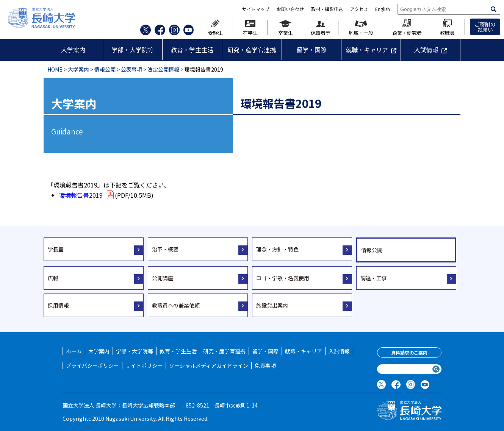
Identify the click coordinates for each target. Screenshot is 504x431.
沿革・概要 (165, 249)
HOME (55, 69)
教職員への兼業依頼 (176, 305)
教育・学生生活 (192, 50)
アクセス (359, 9)
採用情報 (58, 305)
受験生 (215, 27)
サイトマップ (256, 9)
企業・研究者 (407, 27)
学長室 (56, 249)
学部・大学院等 (133, 50)
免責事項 (265, 365)
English (383, 9)
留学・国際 (311, 50)
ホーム (74, 351)
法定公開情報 (163, 69)
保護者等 (321, 28)
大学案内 (73, 50)
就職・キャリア (367, 50)
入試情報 (426, 50)
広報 (53, 278)
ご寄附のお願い (485, 27)
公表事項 (131, 69)
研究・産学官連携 (252, 50)
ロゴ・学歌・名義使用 (283, 278)
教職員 (447, 27)
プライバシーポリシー (92, 365)
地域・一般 (361, 28)
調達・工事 (374, 278)
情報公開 (105, 69)
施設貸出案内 (272, 305)
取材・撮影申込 (327, 9)
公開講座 (163, 278)
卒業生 (286, 28)
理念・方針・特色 (277, 249)
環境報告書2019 (87, 195)
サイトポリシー (144, 365)
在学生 (250, 27)
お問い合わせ (290, 9)
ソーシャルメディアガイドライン (209, 365)
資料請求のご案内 (409, 352)
